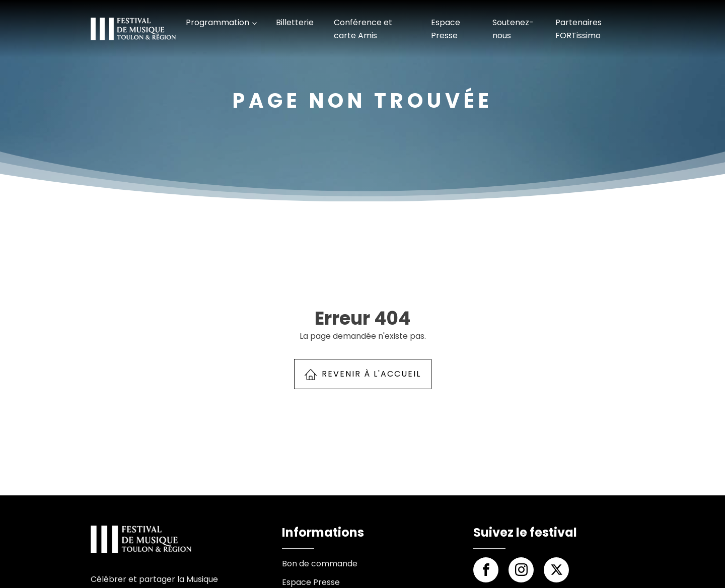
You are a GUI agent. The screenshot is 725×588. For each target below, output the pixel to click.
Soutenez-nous (513, 29)
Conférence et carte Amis (363, 29)
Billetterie (295, 22)
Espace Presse (446, 29)
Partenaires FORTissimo (578, 29)
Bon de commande (320, 564)
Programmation (217, 22)
